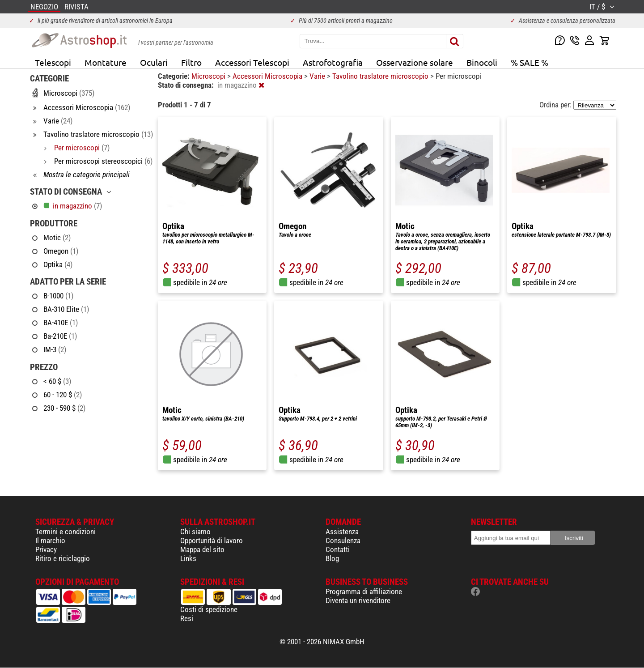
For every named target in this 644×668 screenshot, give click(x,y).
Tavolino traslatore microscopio (381, 76)
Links (188, 558)
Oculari (154, 62)
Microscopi (209, 76)
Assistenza (342, 532)
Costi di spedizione (209, 609)
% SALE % (530, 62)
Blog (332, 558)
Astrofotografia (333, 62)
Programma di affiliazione (364, 591)
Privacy (46, 549)
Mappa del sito (202, 549)
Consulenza (343, 540)
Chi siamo (195, 532)
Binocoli (482, 62)
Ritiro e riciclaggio (63, 558)
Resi (187, 618)
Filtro (191, 62)
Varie (318, 76)
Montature (106, 62)
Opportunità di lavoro (212, 540)
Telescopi (53, 62)
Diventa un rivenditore (358, 600)
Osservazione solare (415, 62)
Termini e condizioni (66, 532)
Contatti (338, 549)
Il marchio (50, 540)
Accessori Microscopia (268, 76)
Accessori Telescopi (252, 62)
